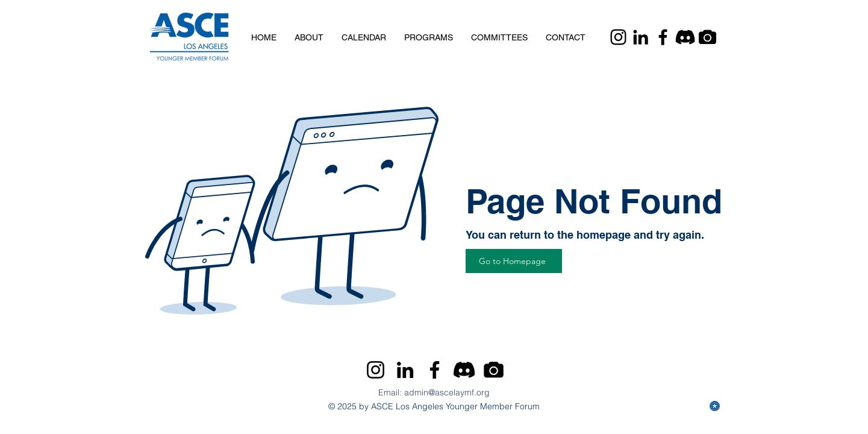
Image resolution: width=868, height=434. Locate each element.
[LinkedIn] (641, 37)
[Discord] (685, 37)
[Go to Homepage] (514, 261)
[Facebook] (663, 37)
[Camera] (707, 37)
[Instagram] (618, 37)
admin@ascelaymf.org (447, 392)
